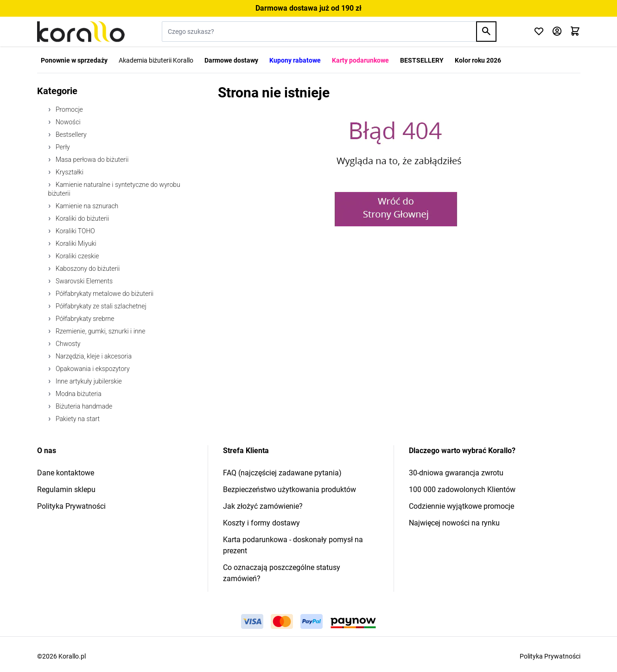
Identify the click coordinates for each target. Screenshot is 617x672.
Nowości (67, 122)
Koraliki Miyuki (75, 243)
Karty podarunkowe (360, 60)
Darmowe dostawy (231, 60)
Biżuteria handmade (83, 406)
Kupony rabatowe (295, 60)
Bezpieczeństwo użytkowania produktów (289, 490)
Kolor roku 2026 (478, 60)
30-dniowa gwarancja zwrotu (456, 473)
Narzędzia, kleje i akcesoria (93, 356)
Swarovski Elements (84, 281)
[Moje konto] (557, 32)
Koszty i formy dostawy (261, 523)
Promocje (69, 109)
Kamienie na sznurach (86, 206)
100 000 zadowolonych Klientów (462, 490)
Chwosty (67, 344)
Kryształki (69, 172)
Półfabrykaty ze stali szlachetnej (100, 306)
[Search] (486, 32)
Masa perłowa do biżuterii (92, 160)
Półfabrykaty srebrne (84, 319)
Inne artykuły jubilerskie (88, 381)
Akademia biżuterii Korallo (156, 60)
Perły (62, 147)
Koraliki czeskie (77, 256)
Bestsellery (70, 134)
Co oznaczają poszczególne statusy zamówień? (282, 573)
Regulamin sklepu (66, 490)
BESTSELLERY (422, 60)
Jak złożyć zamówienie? (263, 506)
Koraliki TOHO (75, 231)
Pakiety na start (77, 419)
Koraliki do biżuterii (82, 218)
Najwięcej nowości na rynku (454, 523)
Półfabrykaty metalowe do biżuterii (104, 294)
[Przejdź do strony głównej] (81, 32)
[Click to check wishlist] (539, 32)
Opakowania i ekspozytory (92, 369)
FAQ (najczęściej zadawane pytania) (282, 473)
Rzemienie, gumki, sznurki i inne (100, 331)
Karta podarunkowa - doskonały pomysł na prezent (293, 545)
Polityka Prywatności (71, 506)
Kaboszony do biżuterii (87, 269)
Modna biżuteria (78, 394)
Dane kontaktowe (66, 473)
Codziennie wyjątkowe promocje (461, 506)
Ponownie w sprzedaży (74, 60)
